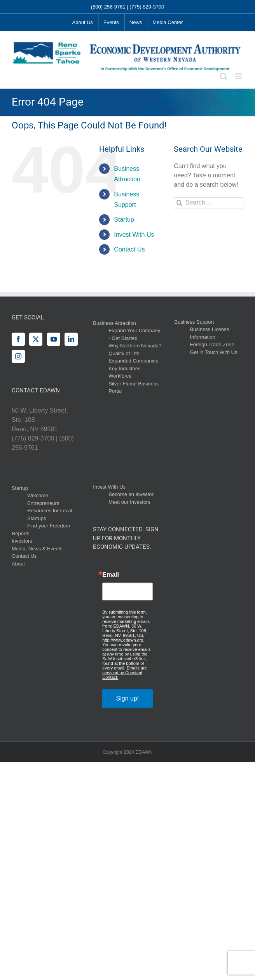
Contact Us (129, 249)
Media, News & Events (37, 549)
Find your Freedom (49, 526)
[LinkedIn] (71, 339)
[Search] (179, 203)
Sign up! (128, 698)
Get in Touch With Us (214, 352)
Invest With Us (134, 235)
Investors (22, 541)
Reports (21, 533)
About (18, 564)
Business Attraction (114, 323)
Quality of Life (124, 353)
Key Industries (124, 369)
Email (111, 575)
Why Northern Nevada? (135, 346)
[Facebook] (18, 339)
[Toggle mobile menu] (239, 76)
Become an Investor (131, 494)
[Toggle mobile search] (224, 76)
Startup (124, 219)
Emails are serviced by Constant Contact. (124, 673)
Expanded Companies (133, 361)
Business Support (194, 322)
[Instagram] (18, 356)
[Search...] (209, 203)
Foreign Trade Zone (212, 344)
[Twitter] (36, 339)
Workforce (120, 376)
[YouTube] (54, 339)
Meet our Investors (129, 502)
